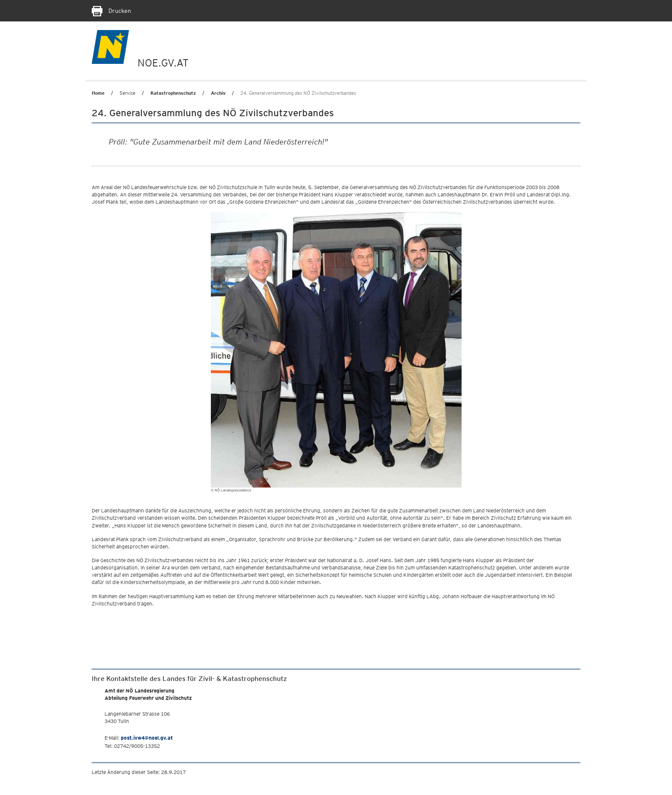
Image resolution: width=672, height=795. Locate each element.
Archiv (218, 93)
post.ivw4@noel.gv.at (147, 738)
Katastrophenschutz (173, 93)
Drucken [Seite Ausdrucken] (111, 11)
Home (98, 93)
